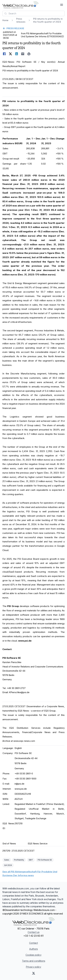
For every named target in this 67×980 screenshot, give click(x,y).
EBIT (31, 860)
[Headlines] (21, 5)
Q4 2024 (8, 865)
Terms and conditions (34, 961)
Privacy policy (33, 967)
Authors (33, 949)
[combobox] (33, 13)
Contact (33, 943)
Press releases (21, 20)
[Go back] (33, 28)
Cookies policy (33, 955)
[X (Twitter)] (34, 973)
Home (5, 20)
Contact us (34, 932)
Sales (7, 860)
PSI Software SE (45, 860)
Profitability (19, 860)
